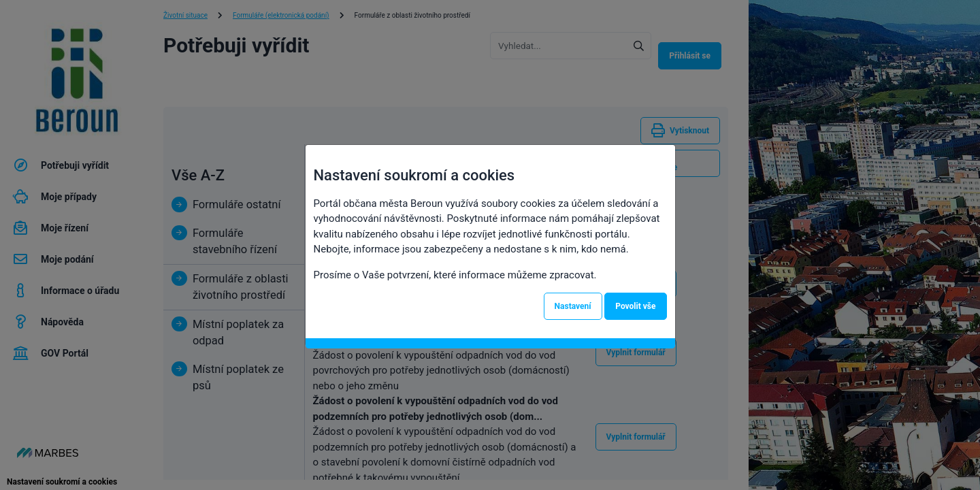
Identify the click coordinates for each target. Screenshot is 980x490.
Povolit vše (635, 306)
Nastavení (573, 306)
